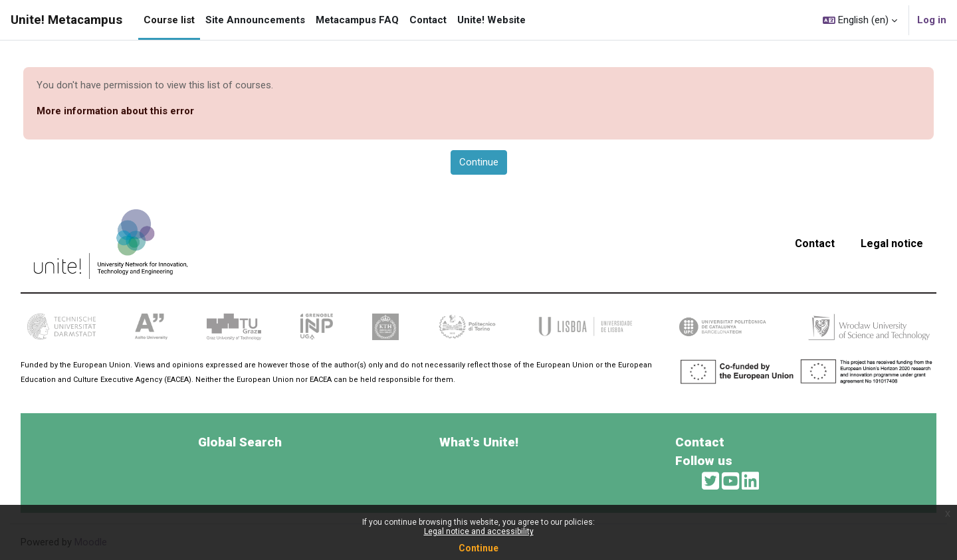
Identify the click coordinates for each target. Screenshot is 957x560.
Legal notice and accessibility (479, 531)
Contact (815, 243)
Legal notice (892, 243)
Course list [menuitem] (169, 20)
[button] (860, 20)
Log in (932, 20)
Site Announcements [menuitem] (255, 20)
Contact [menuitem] (428, 20)
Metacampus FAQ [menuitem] (357, 20)
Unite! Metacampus (66, 20)
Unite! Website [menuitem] (491, 20)
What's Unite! (479, 442)
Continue (478, 548)
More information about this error (115, 111)
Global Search (240, 442)
